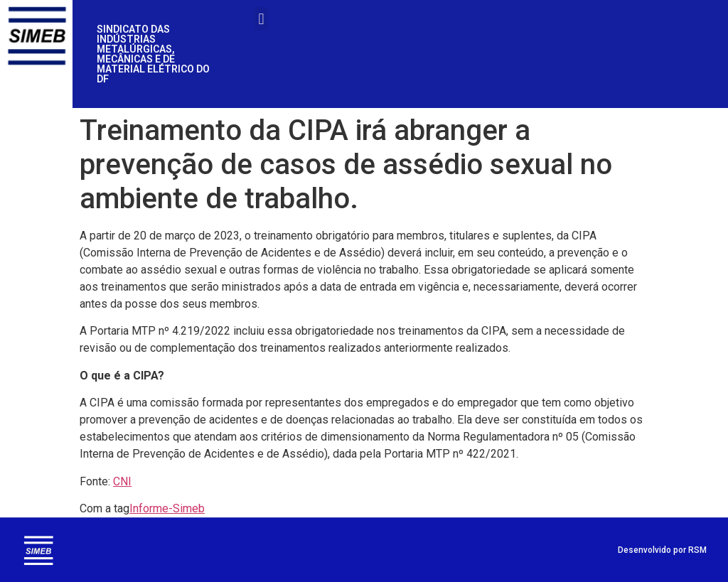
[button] (261, 19)
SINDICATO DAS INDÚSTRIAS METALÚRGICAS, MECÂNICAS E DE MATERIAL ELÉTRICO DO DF (153, 54)
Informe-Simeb (167, 508)
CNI (122, 481)
